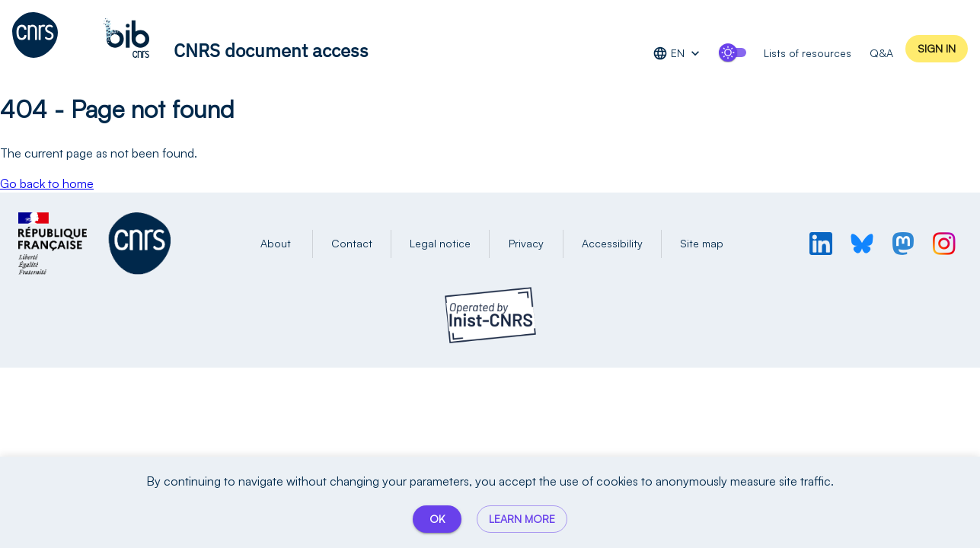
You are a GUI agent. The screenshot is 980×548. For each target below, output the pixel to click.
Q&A (881, 51)
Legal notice (440, 244)
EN (678, 54)
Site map (702, 244)
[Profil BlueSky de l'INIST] (862, 244)
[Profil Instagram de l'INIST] (944, 244)
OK (437, 519)
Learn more (522, 519)
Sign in (937, 49)
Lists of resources (808, 51)
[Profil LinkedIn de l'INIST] (821, 244)
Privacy (526, 244)
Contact (352, 244)
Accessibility (612, 244)
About (276, 244)
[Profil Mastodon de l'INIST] (903, 244)
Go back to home (47, 183)
